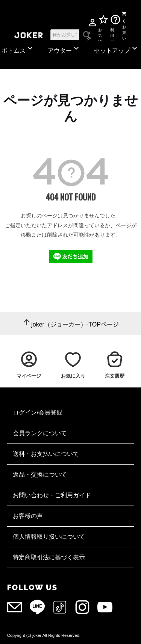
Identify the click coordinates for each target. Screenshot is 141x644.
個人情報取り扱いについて (49, 537)
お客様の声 (28, 516)
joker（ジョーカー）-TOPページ (75, 324)
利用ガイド (112, 34)
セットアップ (117, 49)
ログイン (89, 34)
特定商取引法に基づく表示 (49, 557)
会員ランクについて (40, 433)
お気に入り (100, 34)
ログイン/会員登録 (38, 412)
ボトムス (18, 49)
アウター (64, 49)
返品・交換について (40, 475)
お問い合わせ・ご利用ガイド (52, 495)
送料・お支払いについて (46, 454)
